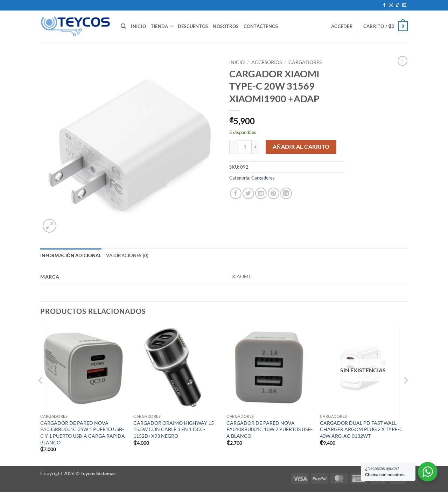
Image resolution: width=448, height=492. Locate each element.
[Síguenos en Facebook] (384, 5)
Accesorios (267, 62)
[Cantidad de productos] (245, 147)
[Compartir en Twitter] (248, 193)
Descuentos (193, 26)
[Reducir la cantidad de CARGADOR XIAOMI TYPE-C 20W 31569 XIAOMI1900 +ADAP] (233, 147)
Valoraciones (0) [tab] (127, 255)
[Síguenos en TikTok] (398, 5)
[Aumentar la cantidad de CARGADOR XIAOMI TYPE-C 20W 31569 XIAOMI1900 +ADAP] (256, 147)
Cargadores (305, 62)
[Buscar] (123, 26)
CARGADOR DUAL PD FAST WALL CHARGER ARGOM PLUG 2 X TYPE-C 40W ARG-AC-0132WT (361, 429)
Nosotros (226, 26)
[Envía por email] (261, 193)
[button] (342, 26)
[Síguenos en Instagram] (391, 5)
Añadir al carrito (301, 147)
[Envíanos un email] (404, 5)
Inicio (138, 26)
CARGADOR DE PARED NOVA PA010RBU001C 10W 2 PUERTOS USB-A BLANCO (269, 429)
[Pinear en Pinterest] (274, 193)
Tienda (162, 26)
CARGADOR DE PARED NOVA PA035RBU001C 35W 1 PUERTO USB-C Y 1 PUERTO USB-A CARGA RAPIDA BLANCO (83, 433)
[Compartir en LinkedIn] (286, 193)
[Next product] (402, 61)
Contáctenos (261, 26)
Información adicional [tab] (71, 255)
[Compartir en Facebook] (236, 193)
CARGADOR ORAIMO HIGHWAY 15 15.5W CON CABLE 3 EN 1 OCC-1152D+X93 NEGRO (174, 429)
